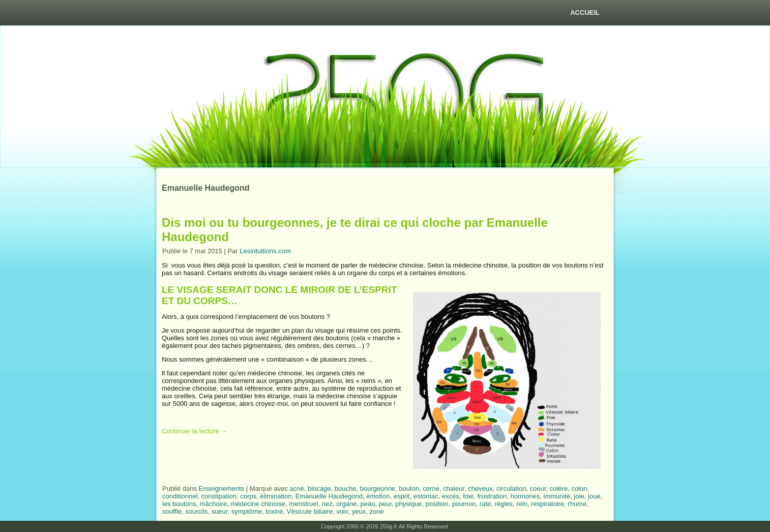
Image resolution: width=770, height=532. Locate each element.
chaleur (454, 489)
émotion (378, 496)
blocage (319, 489)
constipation (219, 496)
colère (559, 489)
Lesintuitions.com (265, 251)
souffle (172, 511)
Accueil (585, 12)
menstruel (303, 504)
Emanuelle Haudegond (329, 496)
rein (522, 504)
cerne (431, 489)
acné (297, 489)
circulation (511, 489)
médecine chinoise (258, 504)
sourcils (196, 511)
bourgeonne (378, 489)
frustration (492, 496)
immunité (557, 496)
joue (594, 496)
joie (579, 496)
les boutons (179, 504)
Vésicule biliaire (310, 511)
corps (248, 496)
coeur (538, 489)
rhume (577, 504)
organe (346, 504)
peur (385, 504)
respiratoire (547, 504)
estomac (426, 496)
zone (376, 511)
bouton (409, 489)
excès (451, 496)
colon (579, 489)
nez (327, 504)
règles (503, 504)
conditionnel (180, 496)
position (437, 504)
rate (485, 504)
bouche (346, 489)
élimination (276, 496)
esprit (402, 496)
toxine (274, 511)
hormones (525, 496)
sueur (220, 511)
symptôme (247, 511)
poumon (464, 504)
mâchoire (213, 504)
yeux (359, 511)
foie (468, 496)
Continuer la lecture (195, 431)
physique (408, 504)
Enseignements (222, 489)
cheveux (480, 489)
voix (342, 511)
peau (368, 504)
